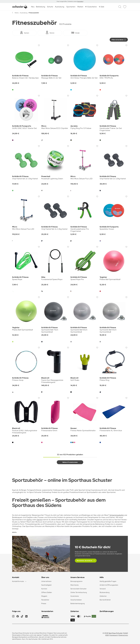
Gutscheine (75, 596)
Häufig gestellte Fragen (108, 581)
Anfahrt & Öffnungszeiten (109, 585)
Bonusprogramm (77, 581)
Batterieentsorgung (78, 603)
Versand (103, 589)
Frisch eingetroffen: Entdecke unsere (67, 1)
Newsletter (45, 600)
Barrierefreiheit (105, 600)
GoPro (29, 520)
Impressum (114, 635)
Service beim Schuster (79, 589)
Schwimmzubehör (117, 515)
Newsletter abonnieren (85, 561)
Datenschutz (123, 635)
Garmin (39, 520)
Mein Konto (75, 585)
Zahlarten (103, 596)
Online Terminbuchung (79, 592)
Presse (44, 603)
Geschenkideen (76, 600)
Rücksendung (105, 592)
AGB (107, 635)
